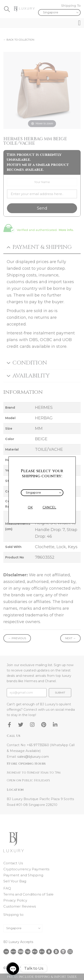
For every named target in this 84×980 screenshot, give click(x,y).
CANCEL (49, 507)
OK (30, 507)
